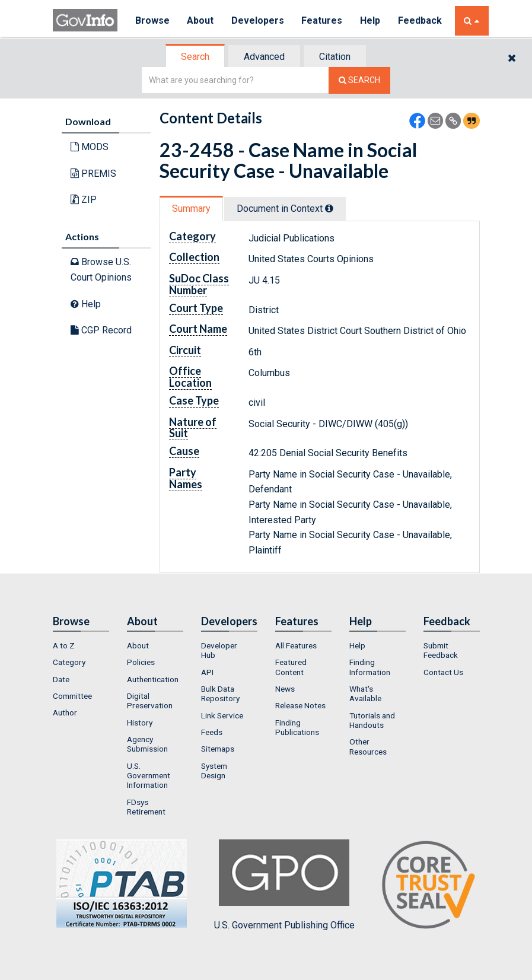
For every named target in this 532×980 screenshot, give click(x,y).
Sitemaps (218, 749)
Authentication (153, 679)
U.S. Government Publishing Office (284, 885)
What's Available (365, 693)
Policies (141, 662)
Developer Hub (219, 650)
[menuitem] (81, 645)
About (201, 20)
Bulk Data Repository (220, 693)
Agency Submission (147, 744)
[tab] (196, 57)
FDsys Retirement (146, 807)
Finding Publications (297, 727)
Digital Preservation (150, 701)
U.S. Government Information (149, 776)
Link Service (222, 715)
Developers (258, 20)
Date (61, 679)
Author (65, 712)
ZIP (84, 200)
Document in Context (285, 209)
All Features (296, 645)
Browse (152, 20)
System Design (214, 771)
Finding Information (370, 667)
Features (323, 20)
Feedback (421, 20)
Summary (191, 209)
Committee (72, 696)
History (140, 723)
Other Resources (368, 746)
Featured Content (291, 667)
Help (371, 20)
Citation (335, 57)
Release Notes (300, 705)
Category (69, 662)
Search (195, 57)
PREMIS (93, 174)
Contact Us (443, 672)
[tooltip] (329, 208)
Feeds (212, 732)
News (285, 689)
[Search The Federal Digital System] (359, 80)
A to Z (64, 645)
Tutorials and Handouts (372, 720)
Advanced (264, 57)
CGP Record (101, 330)
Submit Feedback (441, 650)
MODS (90, 147)
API (207, 672)
